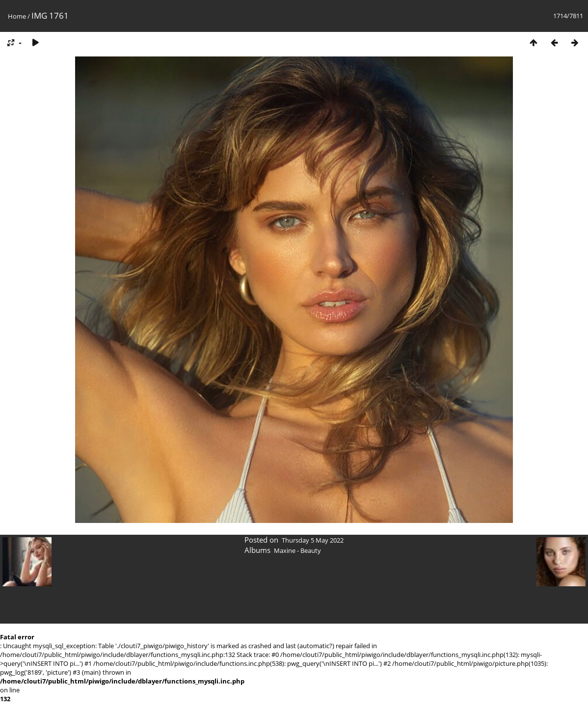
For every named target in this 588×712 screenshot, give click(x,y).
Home (17, 16)
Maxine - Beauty (297, 550)
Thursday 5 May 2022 (313, 540)
